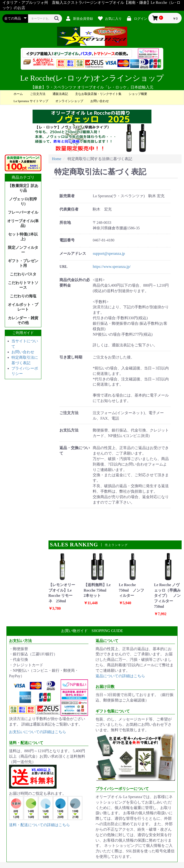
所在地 (65, 223)
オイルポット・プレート (23, 307)
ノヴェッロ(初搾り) (23, 201)
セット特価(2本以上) (23, 237)
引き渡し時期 (71, 357)
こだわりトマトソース (23, 285)
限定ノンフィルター (23, 250)
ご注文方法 (38, 94)
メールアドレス (73, 253)
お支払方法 (69, 430)
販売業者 (67, 196)
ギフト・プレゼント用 (23, 263)
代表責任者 (69, 209)
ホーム (18, 94)
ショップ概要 (138, 94)
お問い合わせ (100, 101)
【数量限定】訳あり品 (23, 188)
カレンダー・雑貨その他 (23, 320)
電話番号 (67, 240)
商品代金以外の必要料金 (75, 283)
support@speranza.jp (109, 253)
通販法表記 (60, 94)
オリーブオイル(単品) (23, 223)
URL (63, 267)
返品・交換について (75, 451)
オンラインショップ (69, 101)
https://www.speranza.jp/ (112, 267)
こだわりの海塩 (23, 296)
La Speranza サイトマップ (31, 101)
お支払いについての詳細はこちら (38, 732)
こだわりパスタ (23, 274)
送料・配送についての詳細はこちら (39, 825)
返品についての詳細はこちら (120, 676)
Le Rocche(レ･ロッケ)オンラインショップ (92, 78)
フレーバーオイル (23, 212)
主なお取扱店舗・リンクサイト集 (98, 94)
